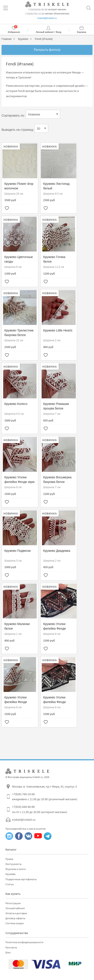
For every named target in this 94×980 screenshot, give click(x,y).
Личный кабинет (15, 908)
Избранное (14, 32)
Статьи (10, 884)
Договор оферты (15, 918)
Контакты (11, 948)
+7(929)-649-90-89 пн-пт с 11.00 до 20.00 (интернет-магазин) (40, 809)
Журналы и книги (16, 869)
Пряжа (9, 859)
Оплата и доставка (16, 913)
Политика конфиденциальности (24, 942)
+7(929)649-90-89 (38, 10)
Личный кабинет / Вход (49, 32)
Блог (8, 953)
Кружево (11, 874)
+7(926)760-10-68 (34, 14)
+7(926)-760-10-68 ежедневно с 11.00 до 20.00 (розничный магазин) (45, 797)
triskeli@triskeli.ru (47, 18)
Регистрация (13, 903)
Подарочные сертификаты (21, 879)
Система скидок (15, 923)
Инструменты (14, 864)
